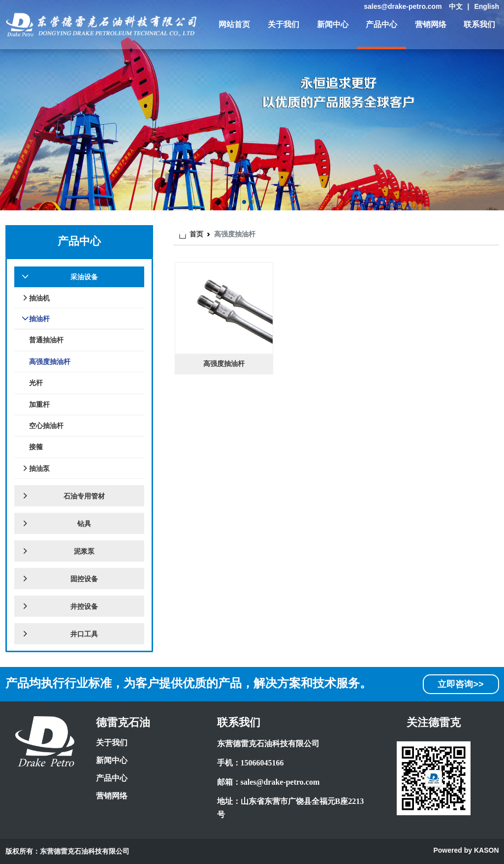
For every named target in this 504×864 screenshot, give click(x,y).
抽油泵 (36, 468)
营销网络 (431, 24)
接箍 (36, 447)
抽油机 (36, 298)
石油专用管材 (63, 496)
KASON (487, 850)
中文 (456, 6)
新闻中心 (333, 24)
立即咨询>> (460, 684)
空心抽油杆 (46, 426)
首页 (196, 234)
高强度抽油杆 (50, 362)
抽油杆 (36, 319)
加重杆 (39, 404)
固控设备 (60, 579)
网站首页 (234, 24)
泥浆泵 (58, 551)
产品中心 (381, 24)
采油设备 (60, 277)
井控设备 (60, 606)
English (487, 6)
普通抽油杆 (46, 340)
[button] (244, 202)
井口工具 (60, 634)
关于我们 (283, 24)
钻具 (56, 524)
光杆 (36, 383)
